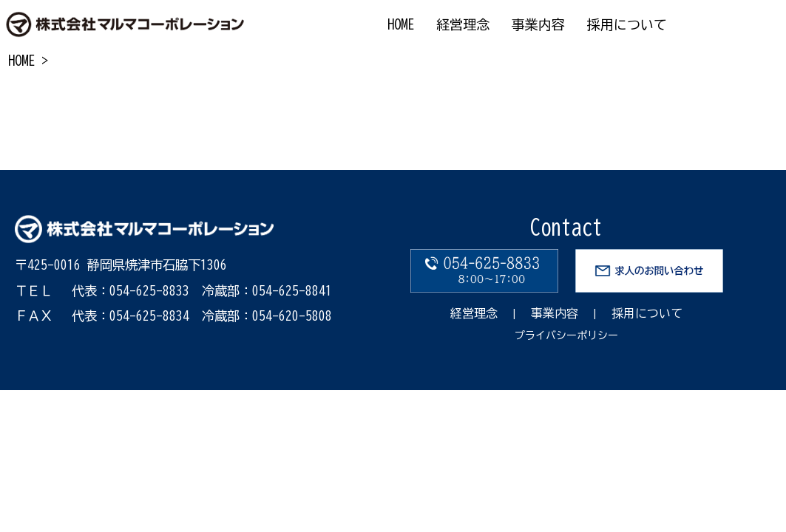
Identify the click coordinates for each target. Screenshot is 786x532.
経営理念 (474, 313)
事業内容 (555, 313)
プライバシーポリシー (566, 335)
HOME (21, 61)
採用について (647, 313)
